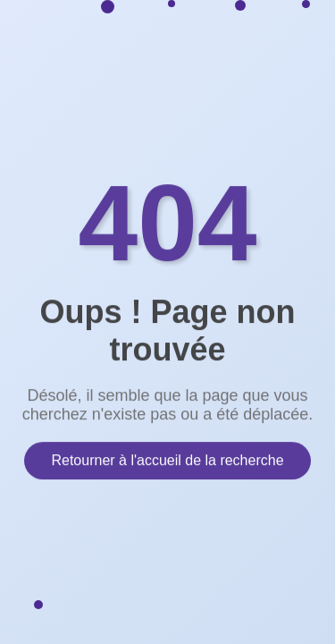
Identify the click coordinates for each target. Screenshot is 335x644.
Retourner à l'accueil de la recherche (167, 459)
